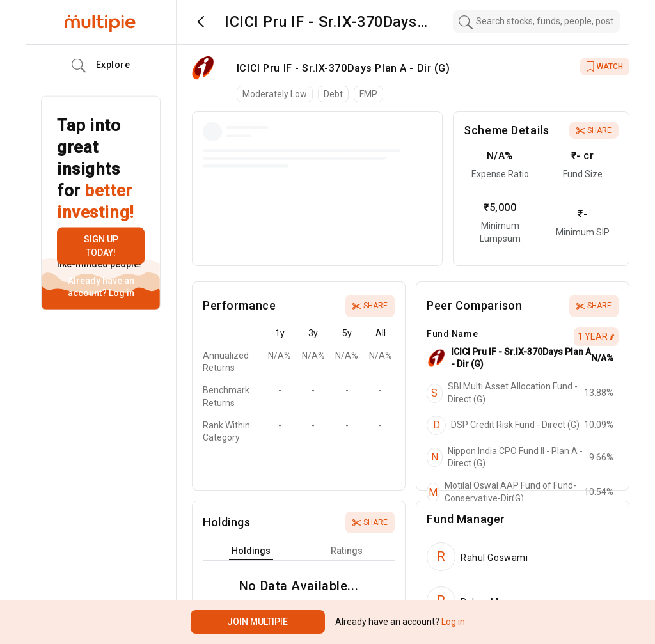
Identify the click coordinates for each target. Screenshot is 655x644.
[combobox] (537, 21)
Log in (121, 293)
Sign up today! (101, 246)
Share (594, 130)
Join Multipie (257, 622)
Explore (101, 66)
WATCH (605, 67)
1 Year (596, 336)
